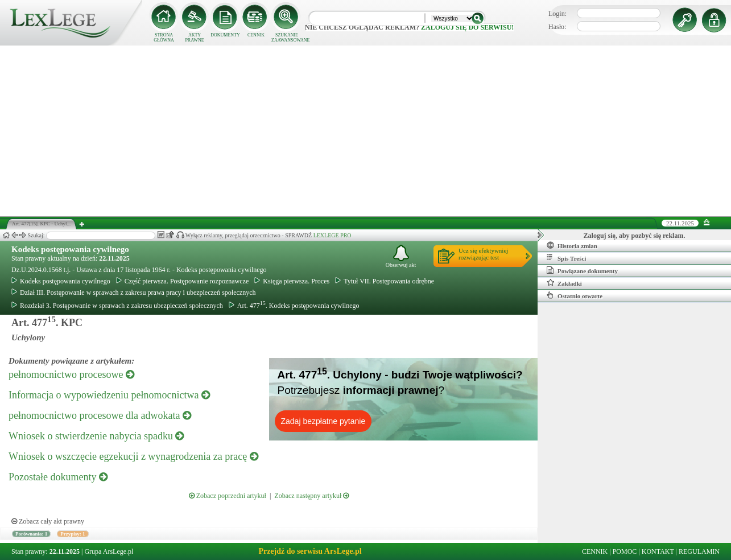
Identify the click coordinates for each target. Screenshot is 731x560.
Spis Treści (566, 258)
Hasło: (557, 27)
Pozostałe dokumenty (58, 477)
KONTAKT (658, 551)
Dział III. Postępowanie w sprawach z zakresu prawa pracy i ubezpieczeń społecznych (133, 293)
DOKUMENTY (225, 35)
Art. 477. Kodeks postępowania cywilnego (294, 306)
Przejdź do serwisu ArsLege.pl (310, 551)
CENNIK (256, 35)
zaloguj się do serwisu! (467, 27)
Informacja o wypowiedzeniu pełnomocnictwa (109, 395)
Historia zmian (572, 245)
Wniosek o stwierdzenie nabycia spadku (96, 436)
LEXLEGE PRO (333, 235)
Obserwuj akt (401, 256)
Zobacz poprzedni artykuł (228, 496)
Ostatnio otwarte (575, 295)
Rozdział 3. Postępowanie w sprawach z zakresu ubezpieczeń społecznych (117, 306)
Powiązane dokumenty (582, 270)
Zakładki (564, 283)
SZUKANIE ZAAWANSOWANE (287, 38)
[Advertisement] (366, 131)
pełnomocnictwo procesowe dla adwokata (100, 415)
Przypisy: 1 (73, 534)
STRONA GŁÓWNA (164, 38)
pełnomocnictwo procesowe (71, 374)
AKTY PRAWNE (194, 38)
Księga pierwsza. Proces (292, 281)
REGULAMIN (699, 551)
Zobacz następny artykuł (311, 496)
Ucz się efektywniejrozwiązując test (483, 254)
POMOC (625, 551)
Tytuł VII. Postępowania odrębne (385, 281)
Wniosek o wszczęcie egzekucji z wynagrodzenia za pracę (133, 456)
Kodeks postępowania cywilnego (70, 249)
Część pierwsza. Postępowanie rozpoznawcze (183, 281)
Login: (557, 14)
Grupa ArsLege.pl (109, 551)
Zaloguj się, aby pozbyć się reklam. (635, 236)
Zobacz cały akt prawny (48, 521)
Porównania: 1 (31, 534)
